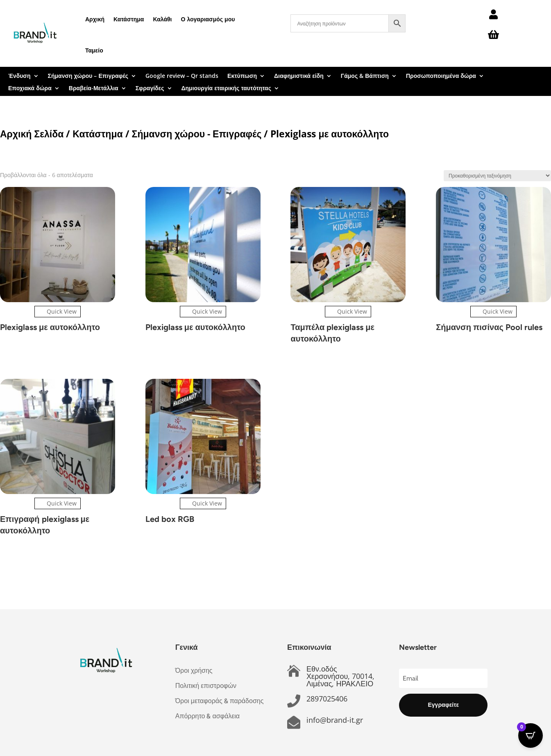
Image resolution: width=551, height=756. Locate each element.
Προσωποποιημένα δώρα (441, 76)
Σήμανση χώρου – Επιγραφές (88, 76)
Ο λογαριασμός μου (208, 19)
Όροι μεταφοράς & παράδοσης (220, 701)
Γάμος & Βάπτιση (365, 76)
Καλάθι (162, 19)
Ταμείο (94, 50)
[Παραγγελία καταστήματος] (497, 176)
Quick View (58, 311)
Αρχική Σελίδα (32, 134)
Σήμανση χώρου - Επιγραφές (197, 134)
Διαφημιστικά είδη (299, 76)
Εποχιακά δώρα (30, 89)
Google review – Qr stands (182, 76)
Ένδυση (19, 76)
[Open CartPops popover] (531, 736)
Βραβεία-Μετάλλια (94, 89)
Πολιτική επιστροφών (206, 686)
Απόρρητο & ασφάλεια (207, 716)
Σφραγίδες (150, 89)
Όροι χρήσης (194, 671)
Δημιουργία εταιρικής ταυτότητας (226, 89)
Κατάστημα (129, 19)
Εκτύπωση (242, 76)
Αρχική (95, 19)
